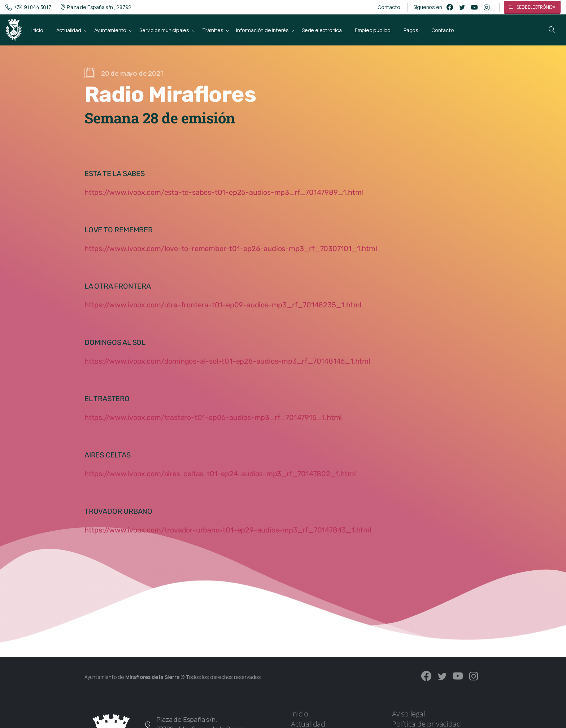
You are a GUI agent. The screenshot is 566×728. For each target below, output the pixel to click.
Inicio (300, 714)
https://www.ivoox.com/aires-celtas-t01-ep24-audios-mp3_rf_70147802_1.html (220, 474)
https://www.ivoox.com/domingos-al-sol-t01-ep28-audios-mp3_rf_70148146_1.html (227, 361)
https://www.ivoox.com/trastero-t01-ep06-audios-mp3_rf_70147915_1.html (213, 417)
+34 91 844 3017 (28, 7)
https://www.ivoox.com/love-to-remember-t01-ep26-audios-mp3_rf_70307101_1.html (231, 249)
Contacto (389, 7)
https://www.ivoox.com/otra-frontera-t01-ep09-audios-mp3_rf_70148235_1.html (223, 305)
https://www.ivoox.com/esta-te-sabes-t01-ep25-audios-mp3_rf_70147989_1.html (224, 192)
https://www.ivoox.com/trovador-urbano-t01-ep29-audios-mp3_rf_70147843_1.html (228, 530)
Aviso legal (409, 714)
